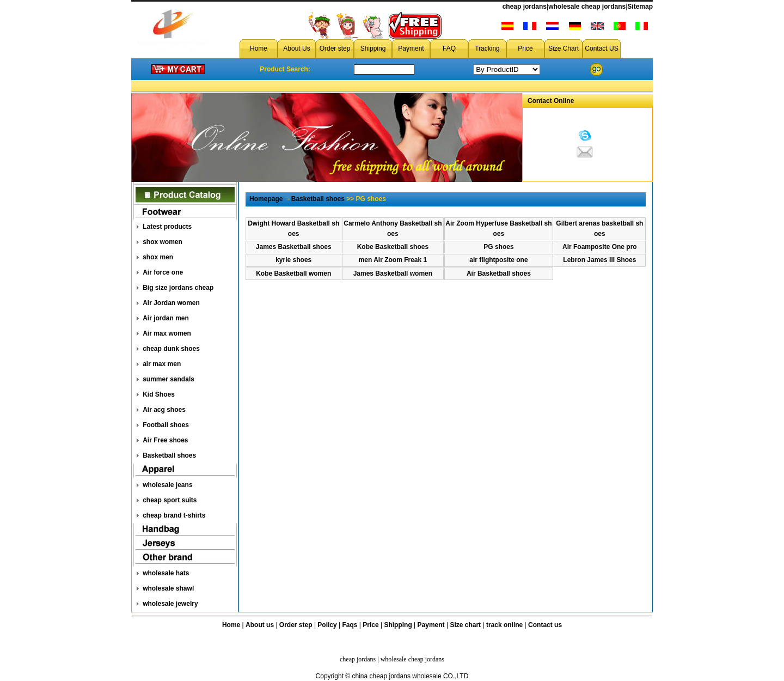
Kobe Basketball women (293, 273)
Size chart (465, 625)
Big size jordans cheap (178, 288)
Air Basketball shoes (499, 273)
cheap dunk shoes (171, 349)
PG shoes (498, 247)
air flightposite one (498, 260)
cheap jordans (525, 7)
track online (504, 625)
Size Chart (563, 48)
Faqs (350, 625)
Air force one (163, 272)
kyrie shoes (293, 260)
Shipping (373, 48)
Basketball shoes (169, 455)
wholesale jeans (167, 485)
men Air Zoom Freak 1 (393, 260)
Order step (335, 48)
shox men (158, 257)
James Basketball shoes (294, 247)
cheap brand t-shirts (174, 515)
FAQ (449, 48)
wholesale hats (166, 573)
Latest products (167, 227)
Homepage (266, 199)
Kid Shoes (159, 394)
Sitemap (640, 7)
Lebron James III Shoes (599, 260)
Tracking (487, 48)
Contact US (601, 48)
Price (525, 48)
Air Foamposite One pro (600, 247)
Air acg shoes (164, 410)
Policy (327, 625)
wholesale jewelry (170, 604)
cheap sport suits (170, 500)
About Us (296, 48)
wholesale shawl (168, 588)
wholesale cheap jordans (587, 7)
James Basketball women (393, 273)
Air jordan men (166, 318)
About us (260, 625)
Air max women (167, 333)
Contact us (545, 625)
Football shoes (166, 425)
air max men (162, 364)
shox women (163, 242)
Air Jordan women (171, 303)
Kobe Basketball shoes (393, 247)
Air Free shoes (165, 440)
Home (259, 48)
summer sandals (169, 379)
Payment (411, 48)
